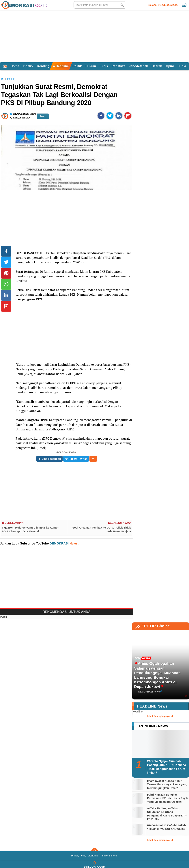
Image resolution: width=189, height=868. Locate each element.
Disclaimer (93, 856)
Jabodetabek (139, 66)
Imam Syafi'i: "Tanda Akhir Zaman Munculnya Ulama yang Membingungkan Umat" (167, 784)
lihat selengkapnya (161, 716)
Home (15, 66)
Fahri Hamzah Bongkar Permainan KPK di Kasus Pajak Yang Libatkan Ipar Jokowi (168, 798)
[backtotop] (95, 851)
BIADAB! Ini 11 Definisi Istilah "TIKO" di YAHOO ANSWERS (166, 827)
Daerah (157, 66)
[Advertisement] (94, 36)
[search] (100, 5)
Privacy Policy (79, 856)
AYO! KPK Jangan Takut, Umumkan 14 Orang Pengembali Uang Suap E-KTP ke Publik (167, 814)
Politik (77, 66)
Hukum (91, 66)
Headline (61, 66)
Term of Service (109, 856)
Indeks (28, 66)
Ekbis (104, 66)
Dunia (182, 66)
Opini (170, 66)
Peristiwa (118, 66)
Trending (43, 66)
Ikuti (43, 116)
